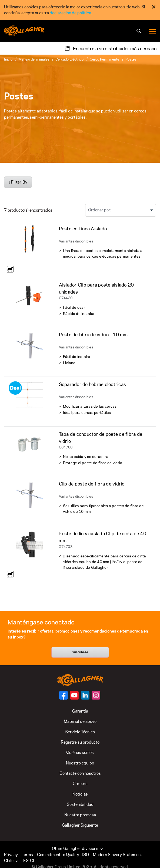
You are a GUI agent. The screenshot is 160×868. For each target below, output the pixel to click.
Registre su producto (80, 742)
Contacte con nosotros (80, 773)
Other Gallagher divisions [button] (78, 848)
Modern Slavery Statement (118, 855)
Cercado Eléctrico (69, 59)
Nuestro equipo (80, 763)
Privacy (11, 855)
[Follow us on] (64, 695)
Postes (131, 59)
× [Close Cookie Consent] (154, 7)
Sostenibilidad (80, 804)
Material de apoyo (80, 721)
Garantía (80, 711)
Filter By (18, 182)
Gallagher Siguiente (80, 825)
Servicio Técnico (80, 732)
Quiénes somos (80, 752)
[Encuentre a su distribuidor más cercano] (110, 48)
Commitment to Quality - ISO (63, 855)
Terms (27, 855)
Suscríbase (80, 652)
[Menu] (152, 31)
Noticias (80, 794)
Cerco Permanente (104, 59)
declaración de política (70, 13)
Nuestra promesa (80, 815)
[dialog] (80, 10)
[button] (12, 861)
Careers (80, 784)
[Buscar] (139, 33)
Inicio (8, 59)
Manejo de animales (34, 59)
